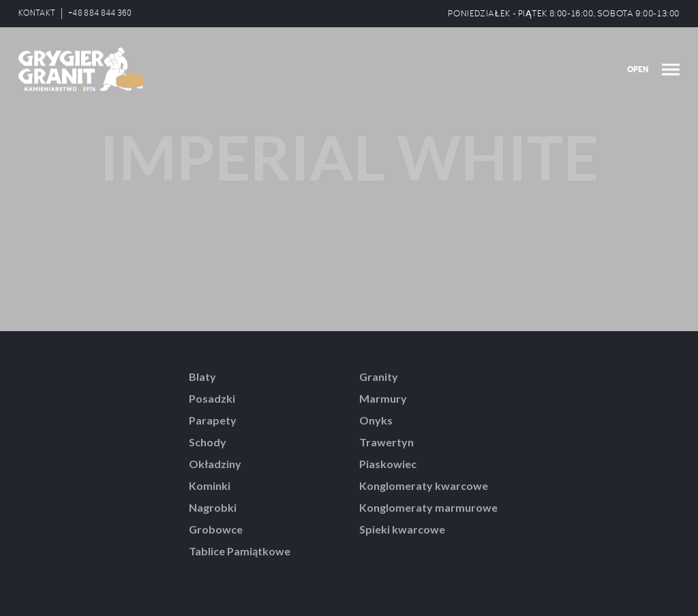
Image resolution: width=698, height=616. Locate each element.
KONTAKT (37, 13)
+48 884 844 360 (100, 13)
